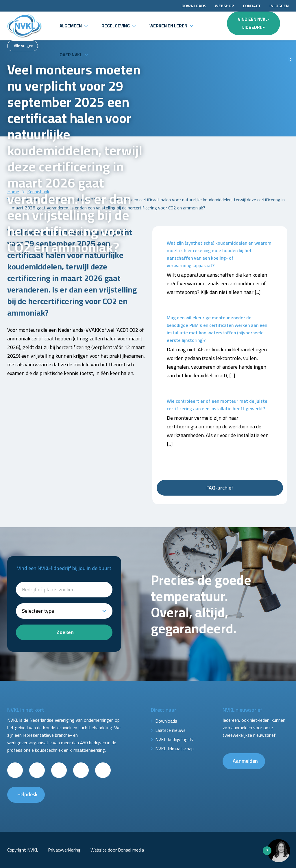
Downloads (194, 6)
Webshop (224, 6)
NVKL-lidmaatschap (174, 749)
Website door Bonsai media (117, 850)
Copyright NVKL (23, 850)
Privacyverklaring (64, 850)
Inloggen (279, 6)
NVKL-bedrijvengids (174, 739)
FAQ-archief (220, 488)
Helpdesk (27, 794)
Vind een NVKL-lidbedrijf (254, 23)
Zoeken (65, 632)
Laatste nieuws (170, 730)
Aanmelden (245, 761)
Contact (252, 6)
